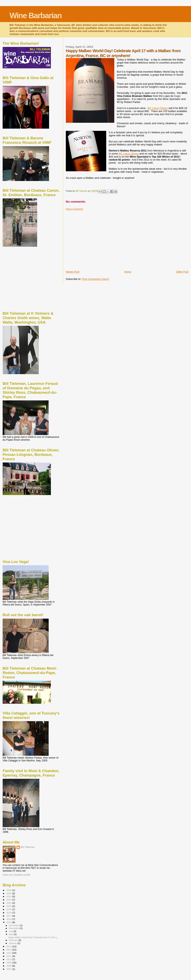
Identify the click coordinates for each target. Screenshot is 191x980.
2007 (9, 969)
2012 (9, 953)
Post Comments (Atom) (95, 279)
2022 (9, 903)
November (14, 928)
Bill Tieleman (28, 847)
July (11, 931)
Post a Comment (74, 209)
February (14, 940)
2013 (9, 950)
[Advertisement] (128, 239)
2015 (9, 922)
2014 (9, 946)
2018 (9, 913)
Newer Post (73, 272)
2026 (9, 890)
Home (128, 272)
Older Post (182, 272)
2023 (9, 900)
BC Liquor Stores (158, 108)
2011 (9, 956)
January (13, 943)
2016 (9, 919)
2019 (9, 909)
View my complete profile (16, 875)
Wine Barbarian (36, 15)
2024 (9, 896)
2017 (9, 916)
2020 (9, 906)
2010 (9, 959)
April (11, 934)
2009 (9, 963)
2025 (9, 893)
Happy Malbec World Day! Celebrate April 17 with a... (33, 937)
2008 (9, 966)
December (14, 925)
